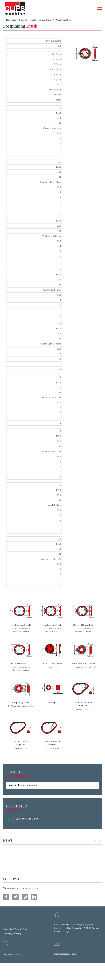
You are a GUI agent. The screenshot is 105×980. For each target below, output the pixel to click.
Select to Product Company (23, 785)
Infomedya (18, 933)
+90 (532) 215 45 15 (23, 820)
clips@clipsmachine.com (65, 954)
